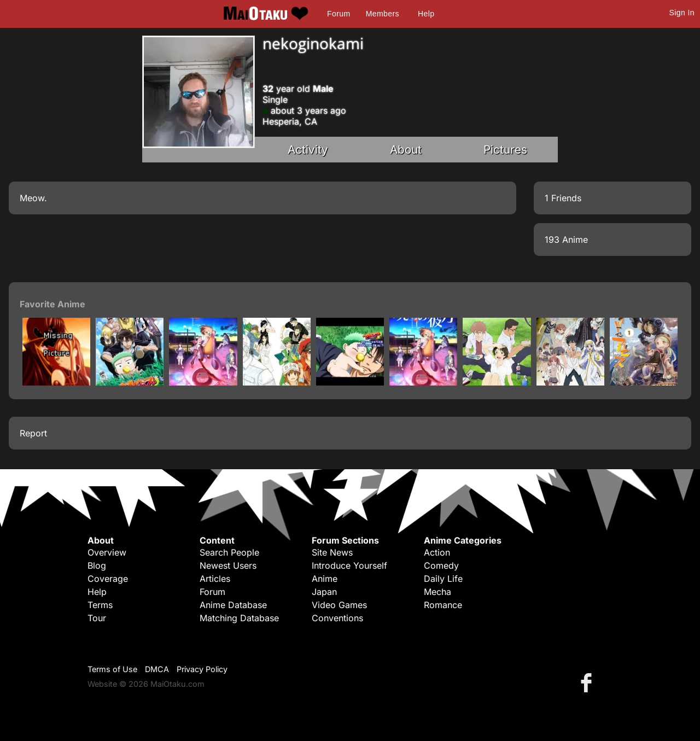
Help (426, 14)
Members (383, 14)
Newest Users (228, 565)
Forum (339, 14)
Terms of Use (112, 669)
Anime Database (233, 605)
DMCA (157, 669)
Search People (229, 552)
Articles (215, 579)
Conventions (337, 618)
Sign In (682, 13)
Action (437, 552)
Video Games (339, 605)
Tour (97, 618)
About (406, 150)
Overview (107, 552)
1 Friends (563, 198)
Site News (332, 552)
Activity (308, 150)
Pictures (505, 150)
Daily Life (443, 579)
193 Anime (566, 240)
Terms (100, 605)
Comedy (441, 565)
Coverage (108, 579)
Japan (324, 592)
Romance (443, 605)
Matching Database (239, 618)
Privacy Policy (202, 669)
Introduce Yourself (349, 565)
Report (33, 433)
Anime (325, 579)
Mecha (437, 592)
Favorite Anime (52, 304)
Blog (97, 565)
